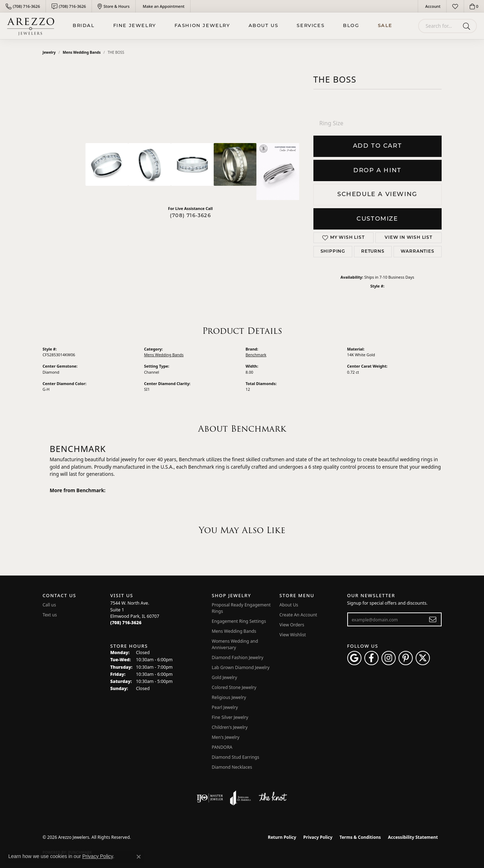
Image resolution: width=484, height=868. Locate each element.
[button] (432, 6)
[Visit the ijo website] (210, 798)
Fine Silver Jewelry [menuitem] (230, 717)
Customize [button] (377, 219)
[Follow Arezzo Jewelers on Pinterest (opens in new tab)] (406, 658)
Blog (351, 26)
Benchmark (256, 355)
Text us (50, 615)
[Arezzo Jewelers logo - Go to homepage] (31, 26)
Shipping (333, 252)
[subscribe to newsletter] (433, 620)
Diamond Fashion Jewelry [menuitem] (238, 657)
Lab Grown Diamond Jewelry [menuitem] (241, 667)
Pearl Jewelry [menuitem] (225, 707)
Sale (385, 26)
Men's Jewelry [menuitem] (226, 737)
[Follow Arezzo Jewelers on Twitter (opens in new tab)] (423, 658)
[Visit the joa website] (240, 798)
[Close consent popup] (139, 857)
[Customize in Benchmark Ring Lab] (278, 172)
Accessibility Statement (413, 837)
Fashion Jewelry (202, 26)
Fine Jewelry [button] (135, 26)
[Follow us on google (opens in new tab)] (354, 658)
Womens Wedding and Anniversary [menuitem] (235, 644)
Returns (373, 252)
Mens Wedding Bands (82, 52)
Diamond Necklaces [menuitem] (232, 767)
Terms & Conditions (360, 837)
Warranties (418, 252)
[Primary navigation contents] (233, 26)
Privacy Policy (318, 837)
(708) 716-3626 (190, 216)
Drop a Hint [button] (377, 171)
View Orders (292, 625)
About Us (264, 26)
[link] (23, 6)
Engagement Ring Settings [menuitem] (239, 621)
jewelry (49, 52)
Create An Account (298, 615)
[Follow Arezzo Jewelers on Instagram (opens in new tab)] (389, 658)
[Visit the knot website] (273, 798)
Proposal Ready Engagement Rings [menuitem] (241, 608)
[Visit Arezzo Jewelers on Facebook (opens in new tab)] (371, 658)
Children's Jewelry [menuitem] (230, 727)
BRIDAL (84, 26)
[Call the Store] (126, 623)
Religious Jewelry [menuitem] (229, 697)
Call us (50, 605)
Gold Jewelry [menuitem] (225, 677)
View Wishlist (293, 635)
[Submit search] (468, 26)
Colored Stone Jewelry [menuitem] (234, 687)
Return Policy (282, 837)
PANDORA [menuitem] (222, 747)
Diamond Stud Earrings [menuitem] (236, 757)
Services (311, 26)
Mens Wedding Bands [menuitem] (234, 631)
